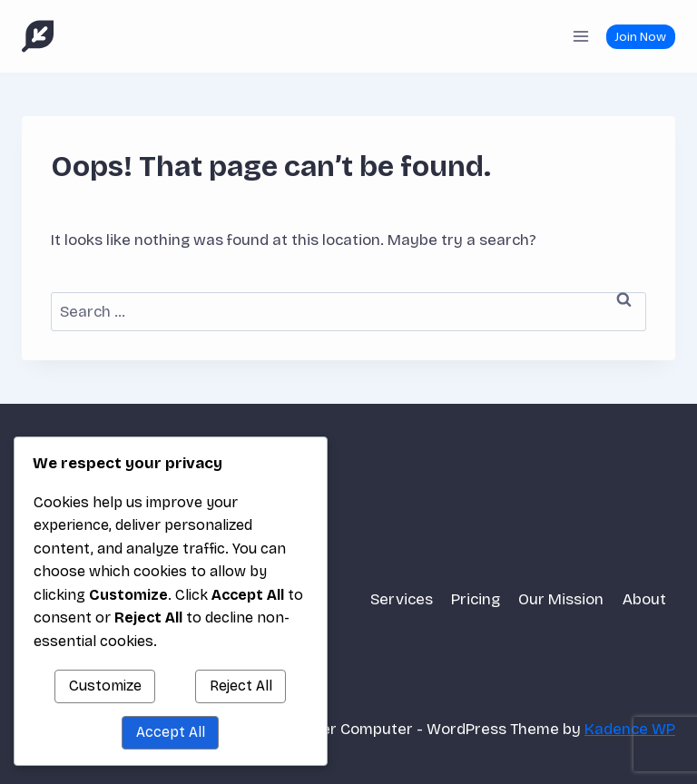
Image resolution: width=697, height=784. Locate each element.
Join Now (640, 37)
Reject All (241, 686)
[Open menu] (580, 36)
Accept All (171, 732)
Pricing (476, 599)
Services (402, 599)
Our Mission (561, 599)
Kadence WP (630, 729)
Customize (105, 686)
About (644, 599)
